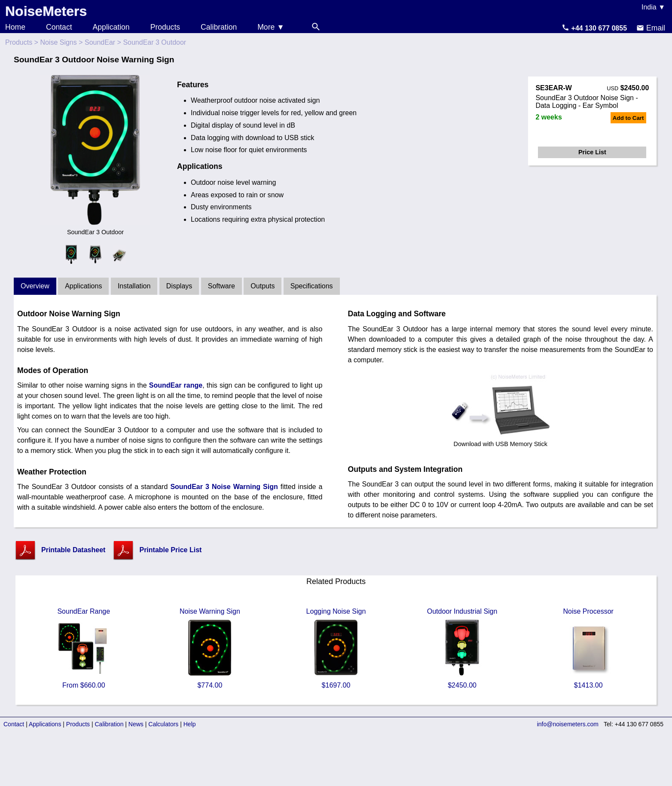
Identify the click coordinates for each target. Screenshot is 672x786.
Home (15, 27)
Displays (179, 286)
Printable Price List (170, 550)
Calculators (163, 724)
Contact (59, 27)
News (136, 724)
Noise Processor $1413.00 (588, 648)
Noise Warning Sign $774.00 (210, 648)
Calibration (219, 27)
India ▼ (653, 7)
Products (165, 27)
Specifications (312, 286)
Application (111, 27)
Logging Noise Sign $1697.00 (336, 648)
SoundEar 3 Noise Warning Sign (224, 487)
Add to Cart (628, 118)
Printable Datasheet (73, 550)
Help (190, 724)
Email (651, 28)
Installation (134, 286)
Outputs (263, 286)
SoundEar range (176, 385)
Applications (83, 286)
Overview (35, 286)
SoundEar (100, 42)
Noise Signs (58, 42)
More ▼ (271, 27)
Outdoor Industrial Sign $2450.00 (462, 648)
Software (221, 286)
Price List (592, 152)
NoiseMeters (46, 11)
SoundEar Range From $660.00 (84, 648)
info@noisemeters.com (568, 724)
